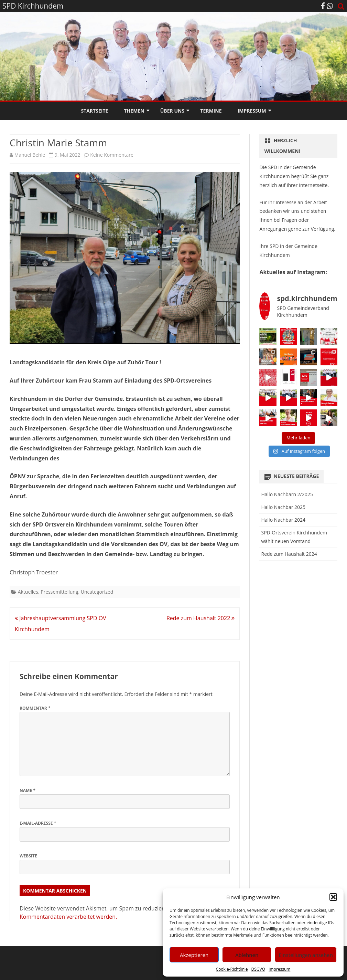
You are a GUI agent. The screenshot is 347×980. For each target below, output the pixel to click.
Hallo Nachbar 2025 (283, 507)
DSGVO (258, 969)
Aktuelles (28, 592)
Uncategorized (97, 592)
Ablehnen (247, 955)
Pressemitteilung (59, 592)
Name (28, 790)
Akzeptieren (194, 955)
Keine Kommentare (112, 155)
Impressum (279, 969)
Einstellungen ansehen (306, 955)
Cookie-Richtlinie (232, 969)
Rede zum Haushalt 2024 (289, 554)
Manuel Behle (30, 155)
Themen (134, 111)
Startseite (94, 111)
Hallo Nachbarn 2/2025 (287, 494)
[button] (333, 897)
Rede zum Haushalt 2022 (201, 618)
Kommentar (35, 708)
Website (28, 856)
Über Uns (172, 111)
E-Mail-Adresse (38, 823)
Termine (211, 111)
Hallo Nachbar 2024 (283, 520)
